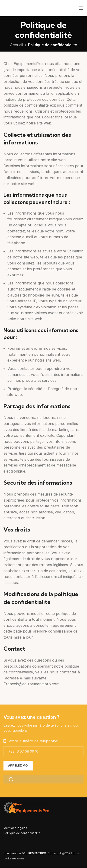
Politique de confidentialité (22, 833)
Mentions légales (15, 828)
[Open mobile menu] (81, 8)
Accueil (16, 45)
